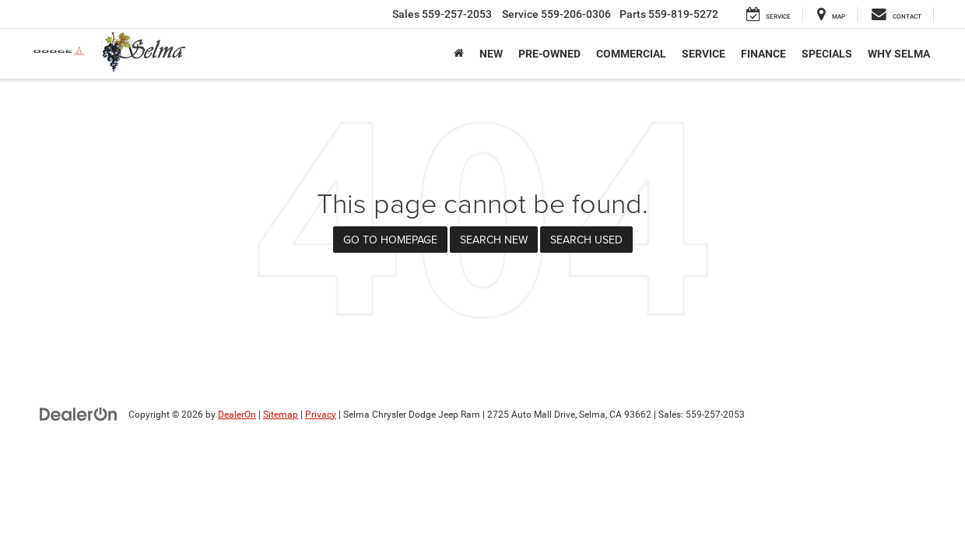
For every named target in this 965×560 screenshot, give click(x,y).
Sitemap (281, 415)
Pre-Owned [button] (549, 54)
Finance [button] (763, 54)
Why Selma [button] (899, 54)
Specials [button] (827, 54)
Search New (494, 240)
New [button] (491, 54)
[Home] (459, 54)
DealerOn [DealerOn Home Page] (237, 415)
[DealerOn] (79, 414)
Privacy (321, 415)
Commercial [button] (631, 54)
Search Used (586, 240)
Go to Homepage (390, 240)
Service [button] (704, 54)
